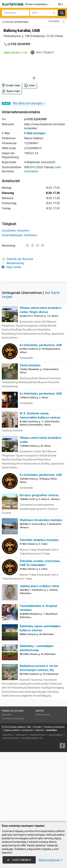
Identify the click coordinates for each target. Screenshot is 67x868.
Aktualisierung (13, 263)
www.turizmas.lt (38, 735)
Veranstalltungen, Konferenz (19, 235)
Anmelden (52, 730)
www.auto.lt (22, 735)
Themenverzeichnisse (13, 719)
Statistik (40, 730)
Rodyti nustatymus (51, 860)
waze (29, 85)
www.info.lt (8, 735)
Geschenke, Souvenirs (16, 231)
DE (61, 4)
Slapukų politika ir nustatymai (18, 730)
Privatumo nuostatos (54, 727)
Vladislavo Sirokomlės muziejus (41, 520)
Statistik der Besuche (18, 259)
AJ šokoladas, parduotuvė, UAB (41, 345)
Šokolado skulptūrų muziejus (39, 540)
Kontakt (37, 727)
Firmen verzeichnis (37, 4)
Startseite (7, 715)
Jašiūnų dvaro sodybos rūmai (39, 586)
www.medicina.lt (11, 738)
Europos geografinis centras (39, 495)
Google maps (11, 85)
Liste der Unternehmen (15, 22)
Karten (40, 711)
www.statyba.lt (56, 735)
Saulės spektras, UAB (20, 727)
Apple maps (11, 91)
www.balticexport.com (32, 738)
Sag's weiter (12, 267)
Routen (47, 715)
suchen (62, 13)
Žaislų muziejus (30, 365)
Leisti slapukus (19, 860)
